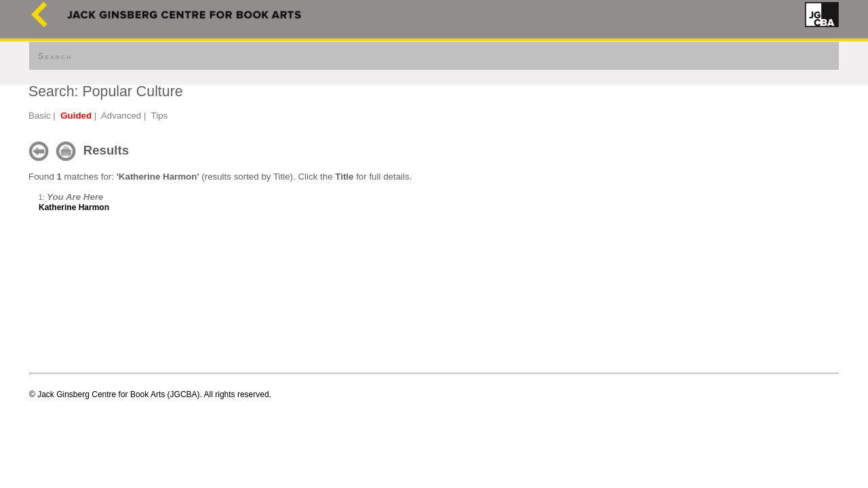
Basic (40, 116)
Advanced (121, 116)
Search (55, 56)
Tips (160, 116)
